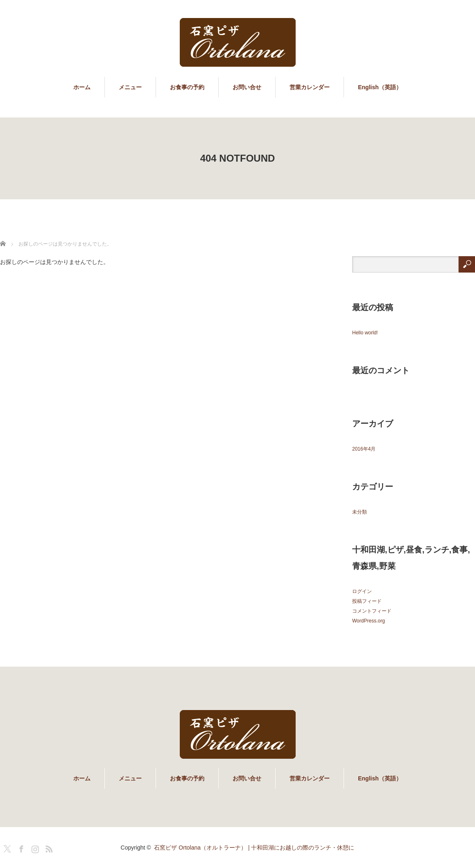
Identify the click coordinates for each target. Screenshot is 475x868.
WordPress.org (369, 621)
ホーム (82, 87)
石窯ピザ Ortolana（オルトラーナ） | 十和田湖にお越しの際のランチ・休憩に (254, 848)
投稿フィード (367, 601)
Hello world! (365, 333)
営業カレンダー (310, 87)
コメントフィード (372, 611)
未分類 (360, 512)
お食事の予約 (187, 87)
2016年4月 (364, 449)
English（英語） (380, 87)
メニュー (130, 87)
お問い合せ (247, 87)
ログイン (362, 591)
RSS (48, 848)
